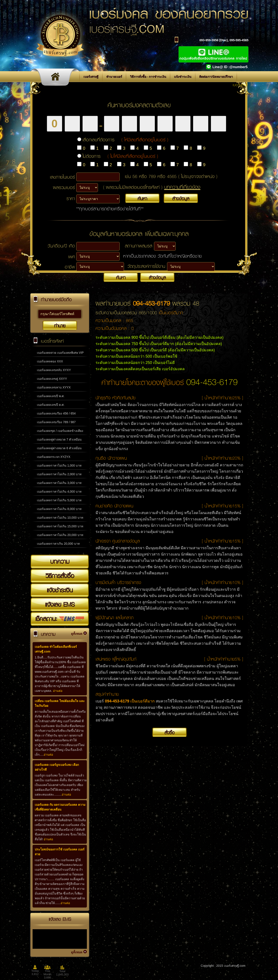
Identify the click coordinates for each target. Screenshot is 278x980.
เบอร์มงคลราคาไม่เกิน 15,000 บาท (60, 526)
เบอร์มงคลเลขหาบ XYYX (54, 387)
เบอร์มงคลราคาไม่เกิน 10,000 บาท (60, 518)
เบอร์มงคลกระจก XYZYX (54, 457)
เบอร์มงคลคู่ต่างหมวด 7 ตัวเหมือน (59, 439)
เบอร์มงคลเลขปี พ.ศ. (51, 396)
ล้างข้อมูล (181, 198)
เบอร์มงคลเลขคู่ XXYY (52, 379)
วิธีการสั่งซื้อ (60, 576)
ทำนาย (60, 326)
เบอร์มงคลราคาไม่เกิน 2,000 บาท (59, 474)
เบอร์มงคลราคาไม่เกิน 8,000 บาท (59, 509)
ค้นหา (142, 198)
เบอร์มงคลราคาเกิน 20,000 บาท (58, 544)
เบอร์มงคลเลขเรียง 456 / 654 (56, 413)
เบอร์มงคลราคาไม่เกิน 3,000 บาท (59, 483)
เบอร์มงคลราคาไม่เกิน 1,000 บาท (59, 465)
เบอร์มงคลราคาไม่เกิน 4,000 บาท (59, 492)
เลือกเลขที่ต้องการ (125, 140)
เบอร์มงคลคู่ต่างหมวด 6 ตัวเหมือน (59, 448)
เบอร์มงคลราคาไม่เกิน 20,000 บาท (60, 535)
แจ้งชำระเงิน (183, 77)
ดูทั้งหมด (77, 634)
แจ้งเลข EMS (60, 604)
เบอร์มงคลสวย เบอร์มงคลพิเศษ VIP (60, 353)
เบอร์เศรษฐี (91, 77)
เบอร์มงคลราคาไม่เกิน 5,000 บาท (59, 500)
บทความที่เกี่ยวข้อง (182, 187)
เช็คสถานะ (60, 619)
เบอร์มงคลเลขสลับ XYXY (54, 370)
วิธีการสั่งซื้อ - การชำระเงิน (148, 77)
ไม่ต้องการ (120, 156)
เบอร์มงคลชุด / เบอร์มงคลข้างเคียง (60, 431)
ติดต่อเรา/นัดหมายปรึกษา (216, 77)
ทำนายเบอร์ (114, 77)
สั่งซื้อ (170, 732)
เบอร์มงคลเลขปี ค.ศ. (51, 405)
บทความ (60, 561)
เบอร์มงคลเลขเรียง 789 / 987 (56, 422)
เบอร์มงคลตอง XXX (50, 361)
